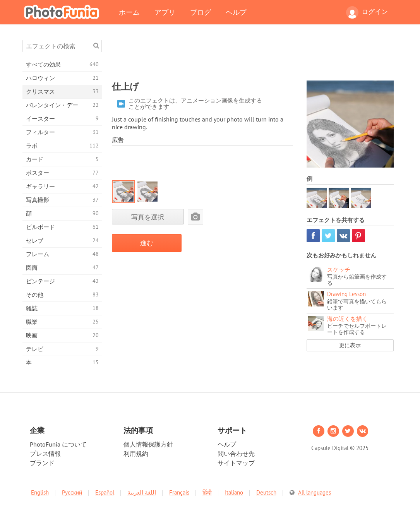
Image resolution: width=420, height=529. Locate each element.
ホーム (129, 12)
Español (105, 492)
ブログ (201, 12)
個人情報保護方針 (148, 444)
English (40, 492)
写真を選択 (148, 217)
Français (179, 492)
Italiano (234, 492)
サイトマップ (236, 463)
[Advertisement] (253, 57)
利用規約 (136, 454)
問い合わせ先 (236, 454)
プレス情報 (45, 454)
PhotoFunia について (58, 444)
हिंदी (207, 492)
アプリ (165, 12)
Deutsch (266, 492)
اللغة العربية (142, 492)
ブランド (42, 463)
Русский (72, 492)
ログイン (367, 12)
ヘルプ (236, 12)
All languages (315, 492)
